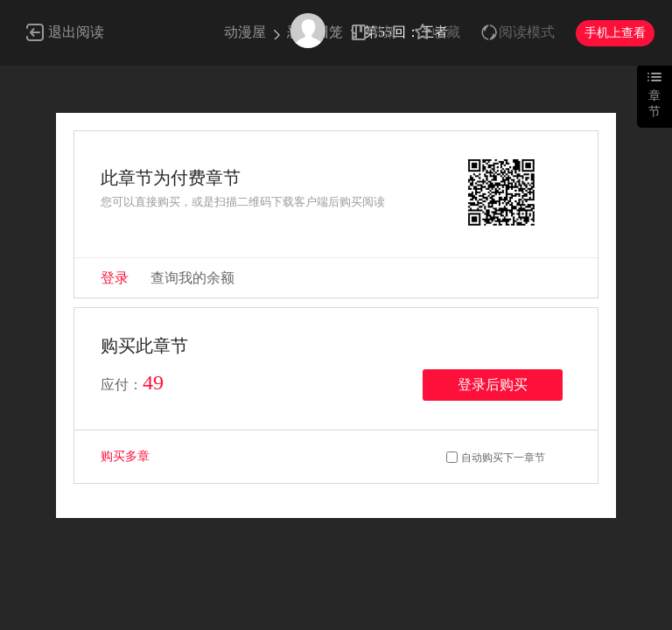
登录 (115, 278)
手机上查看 (615, 33)
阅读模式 (527, 32)
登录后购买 (493, 385)
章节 (654, 104)
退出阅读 (76, 32)
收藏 (446, 32)
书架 (383, 32)
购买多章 (125, 456)
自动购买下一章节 (503, 458)
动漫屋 (245, 32)
